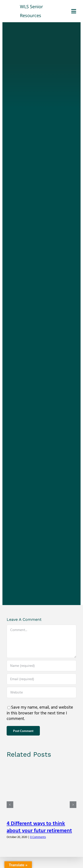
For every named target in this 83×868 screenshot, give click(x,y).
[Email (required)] (41, 679)
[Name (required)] (41, 666)
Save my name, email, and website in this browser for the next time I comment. (40, 713)
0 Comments (38, 837)
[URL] (41, 692)
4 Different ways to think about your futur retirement (39, 827)
